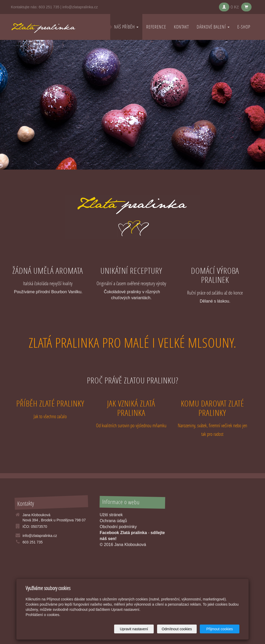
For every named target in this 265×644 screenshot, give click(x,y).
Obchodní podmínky (118, 527)
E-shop (244, 27)
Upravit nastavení (134, 629)
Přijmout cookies (220, 629)
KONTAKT (181, 27)
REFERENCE (156, 27)
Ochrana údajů (113, 521)
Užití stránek (111, 515)
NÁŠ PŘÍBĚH (126, 27)
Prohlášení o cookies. (43, 615)
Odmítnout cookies (177, 629)
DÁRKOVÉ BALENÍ (213, 27)
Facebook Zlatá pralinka (123, 533)
